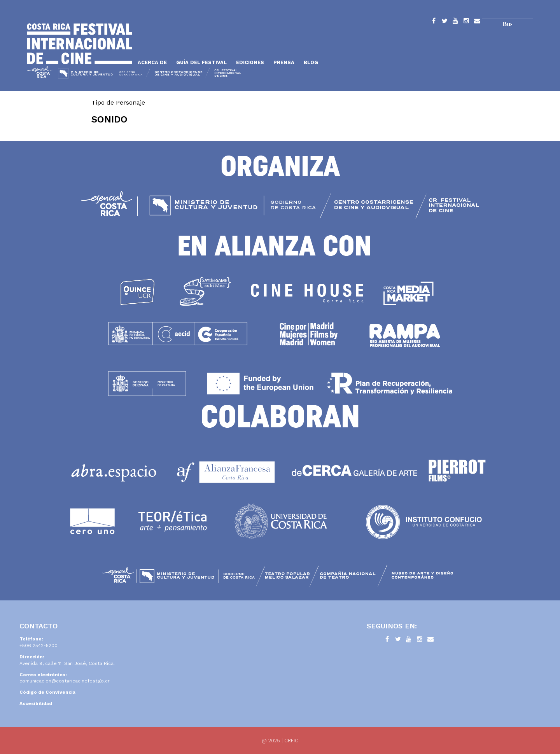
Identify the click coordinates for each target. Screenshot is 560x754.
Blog (311, 62)
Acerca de (152, 62)
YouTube (455, 22)
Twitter (444, 22)
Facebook (434, 22)
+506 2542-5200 (38, 646)
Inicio (80, 44)
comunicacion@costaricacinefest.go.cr (65, 681)
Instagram (466, 22)
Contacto (477, 22)
